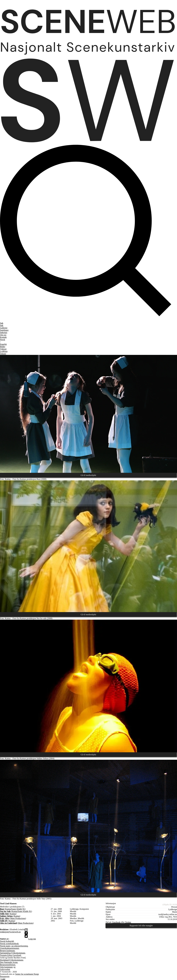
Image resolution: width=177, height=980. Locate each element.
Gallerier (4, 328)
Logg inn (32, 939)
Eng (3, 344)
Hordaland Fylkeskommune (12, 960)
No (3, 340)
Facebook (116, 922)
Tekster (3, 354)
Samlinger (4, 330)
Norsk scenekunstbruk (9, 944)
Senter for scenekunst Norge (27, 974)
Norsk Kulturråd (7, 941)
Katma (8, 909)
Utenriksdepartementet (10, 949)
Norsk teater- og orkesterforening (14, 946)
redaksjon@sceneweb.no (10, 932)
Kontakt (3, 337)
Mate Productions (18, 919)
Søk (2, 325)
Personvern (5, 977)
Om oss (3, 335)
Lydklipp (4, 351)
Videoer (3, 349)
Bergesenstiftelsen (8, 965)
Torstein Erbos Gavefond (10, 956)
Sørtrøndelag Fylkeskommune (13, 953)
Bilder (3, 347)
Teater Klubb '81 (18, 909)
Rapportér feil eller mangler (141, 926)
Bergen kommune (7, 951)
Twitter (128, 922)
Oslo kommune (6, 967)
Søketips (4, 333)
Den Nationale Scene (9, 963)
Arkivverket (5, 970)
